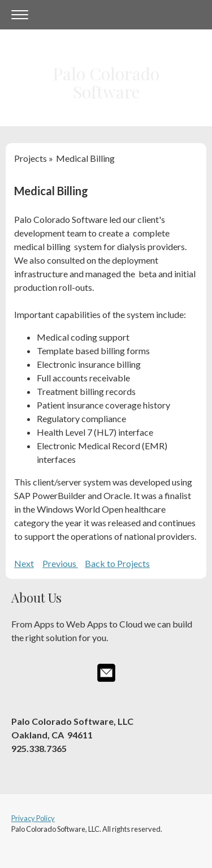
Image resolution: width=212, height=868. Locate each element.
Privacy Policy (33, 818)
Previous (60, 563)
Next (24, 563)
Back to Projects (117, 563)
